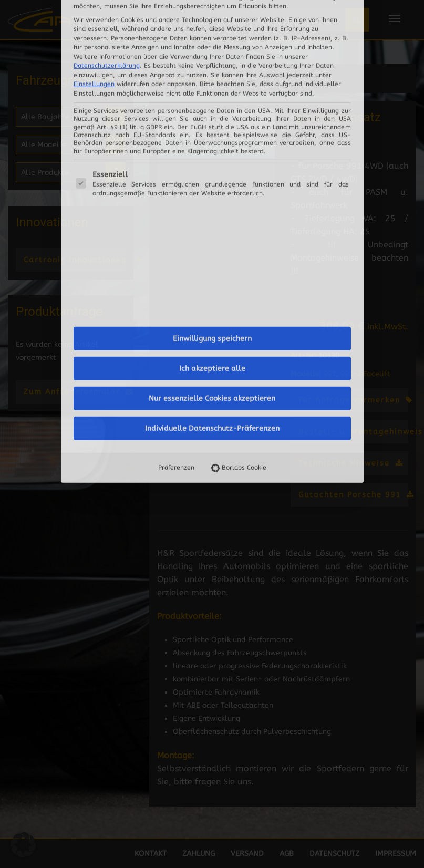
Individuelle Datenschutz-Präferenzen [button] (212, 119)
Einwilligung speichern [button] (212, 29)
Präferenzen (176, 158)
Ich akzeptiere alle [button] (212, 59)
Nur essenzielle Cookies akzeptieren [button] (212, 89)
